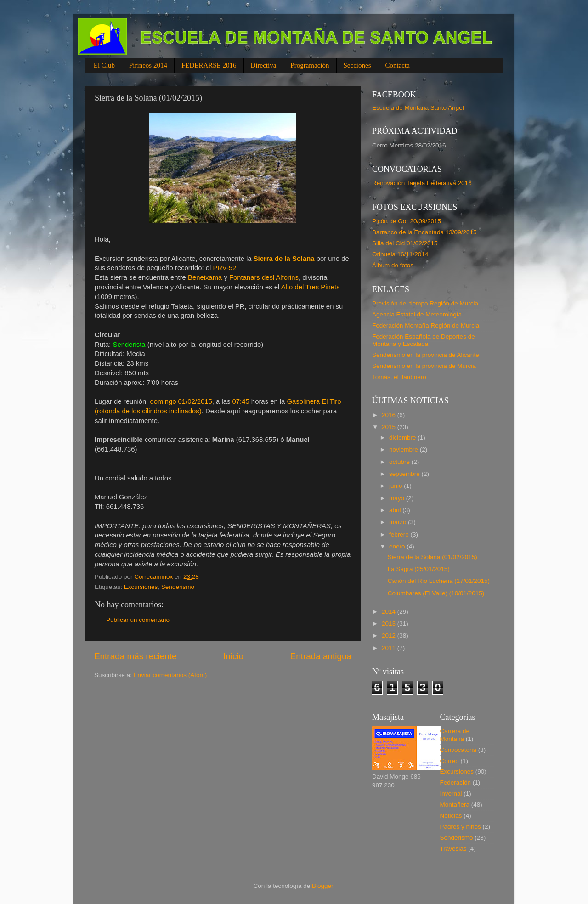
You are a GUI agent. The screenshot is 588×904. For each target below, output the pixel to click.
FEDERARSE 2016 (209, 65)
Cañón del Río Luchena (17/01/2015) (439, 581)
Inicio (233, 656)
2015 (390, 427)
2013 (390, 624)
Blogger (322, 886)
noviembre (404, 449)
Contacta (397, 65)
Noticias (451, 816)
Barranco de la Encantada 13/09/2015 (424, 232)
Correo (449, 761)
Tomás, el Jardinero (399, 377)
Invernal (451, 794)
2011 (390, 648)
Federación (456, 783)
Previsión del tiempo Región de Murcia (425, 303)
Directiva (264, 65)
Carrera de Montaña (455, 735)
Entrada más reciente (136, 656)
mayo (398, 498)
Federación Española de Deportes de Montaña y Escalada (424, 340)
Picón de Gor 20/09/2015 (407, 221)
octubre (400, 462)
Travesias (453, 849)
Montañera (455, 805)
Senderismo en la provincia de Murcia (424, 366)
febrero (400, 534)
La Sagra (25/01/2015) (419, 569)
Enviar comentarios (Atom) (170, 675)
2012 (390, 636)
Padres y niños (461, 827)
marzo (399, 522)
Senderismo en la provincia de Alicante (426, 355)
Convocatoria (458, 750)
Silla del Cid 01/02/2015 (405, 243)
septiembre (405, 474)
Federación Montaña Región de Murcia (426, 325)
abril (396, 510)
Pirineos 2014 (148, 65)
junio (396, 486)
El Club (104, 65)
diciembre (403, 438)
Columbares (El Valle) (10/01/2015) (436, 593)
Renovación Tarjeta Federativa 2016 (422, 183)
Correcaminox (154, 577)
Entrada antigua (321, 656)
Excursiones (141, 587)
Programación (310, 65)
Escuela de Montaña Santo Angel (418, 108)
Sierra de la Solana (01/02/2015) (433, 557)
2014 (390, 612)
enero (398, 546)
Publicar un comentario (138, 620)
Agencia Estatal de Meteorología (417, 314)
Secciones (357, 65)
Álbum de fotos (393, 265)
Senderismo (178, 587)
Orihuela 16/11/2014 (400, 254)
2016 (390, 415)
